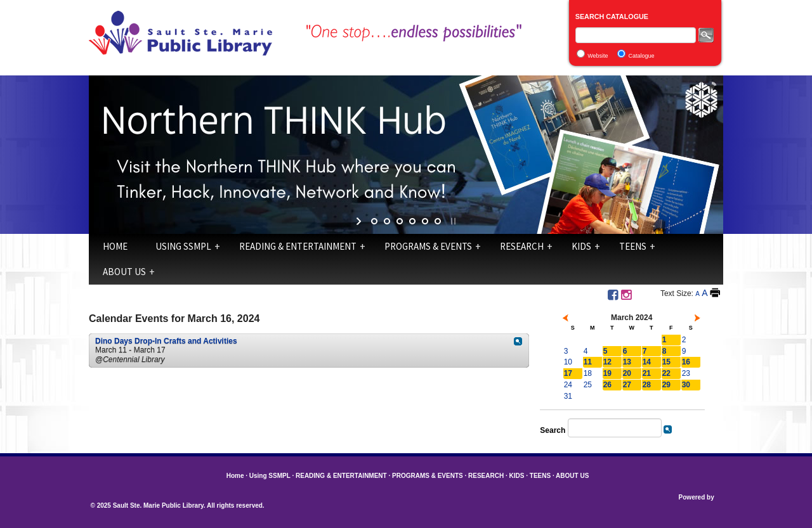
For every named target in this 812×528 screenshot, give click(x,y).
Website (598, 56)
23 (686, 373)
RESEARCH (522, 246)
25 (588, 385)
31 (568, 396)
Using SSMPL (183, 246)
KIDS (581, 246)
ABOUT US (124, 272)
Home (115, 246)
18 (588, 373)
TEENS (633, 246)
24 (568, 385)
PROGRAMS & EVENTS (428, 246)
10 (568, 362)
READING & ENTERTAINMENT (298, 246)
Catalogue (642, 56)
